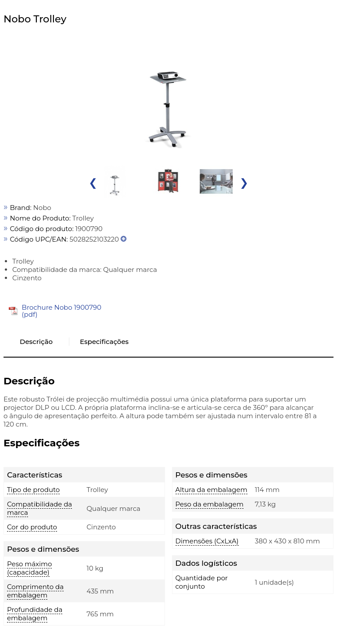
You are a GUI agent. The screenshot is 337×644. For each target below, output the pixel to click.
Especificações (104, 342)
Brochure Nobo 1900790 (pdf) (62, 311)
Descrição (36, 342)
